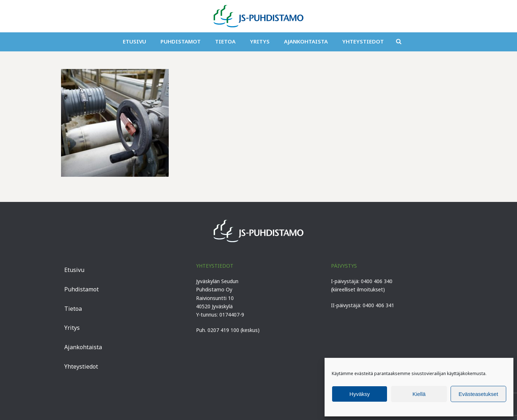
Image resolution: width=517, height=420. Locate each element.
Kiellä (419, 394)
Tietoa (225, 41)
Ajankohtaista (306, 41)
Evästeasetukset (478, 394)
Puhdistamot (181, 41)
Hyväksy (360, 394)
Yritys (260, 41)
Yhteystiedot (363, 41)
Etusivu (134, 41)
